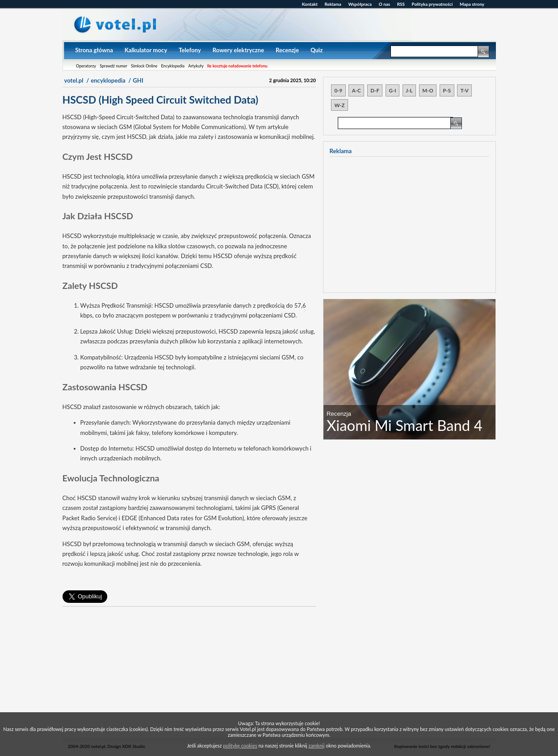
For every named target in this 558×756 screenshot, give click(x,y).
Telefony (190, 50)
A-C (357, 90)
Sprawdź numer (113, 66)
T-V (465, 90)
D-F (375, 90)
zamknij (317, 746)
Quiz (317, 50)
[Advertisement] (189, 675)
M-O (428, 90)
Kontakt (310, 4)
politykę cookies (240, 746)
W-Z (339, 105)
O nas (384, 4)
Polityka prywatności (432, 4)
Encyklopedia (173, 66)
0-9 (338, 90)
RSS (401, 4)
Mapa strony (472, 4)
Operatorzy (86, 66)
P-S (447, 90)
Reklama (333, 4)
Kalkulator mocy (146, 50)
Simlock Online (144, 66)
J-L (409, 90)
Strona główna (94, 50)
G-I (393, 90)
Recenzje (287, 50)
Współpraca (360, 4)
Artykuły (196, 66)
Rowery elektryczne (238, 50)
